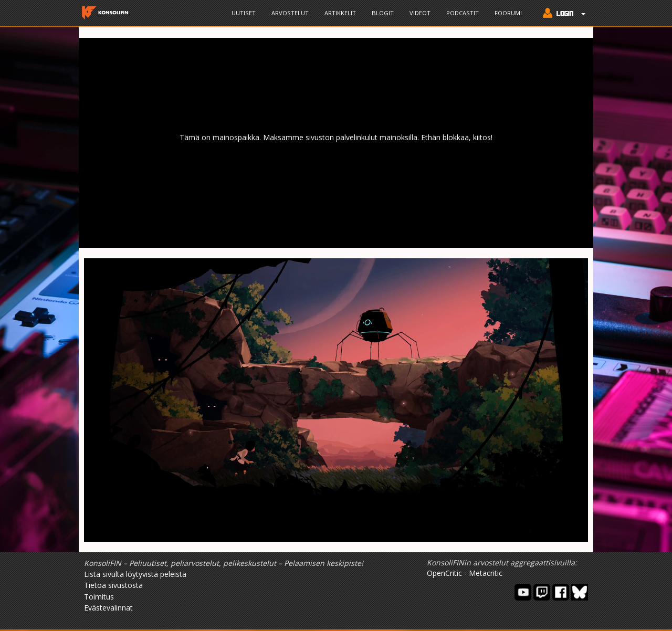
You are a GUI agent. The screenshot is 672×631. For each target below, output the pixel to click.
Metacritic (486, 573)
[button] (561, 14)
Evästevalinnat (108, 608)
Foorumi (508, 13)
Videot (420, 13)
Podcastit (463, 13)
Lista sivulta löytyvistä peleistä (135, 574)
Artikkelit (340, 13)
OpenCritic (444, 573)
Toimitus (99, 597)
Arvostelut (290, 13)
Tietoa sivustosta (113, 585)
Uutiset (244, 13)
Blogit (383, 13)
